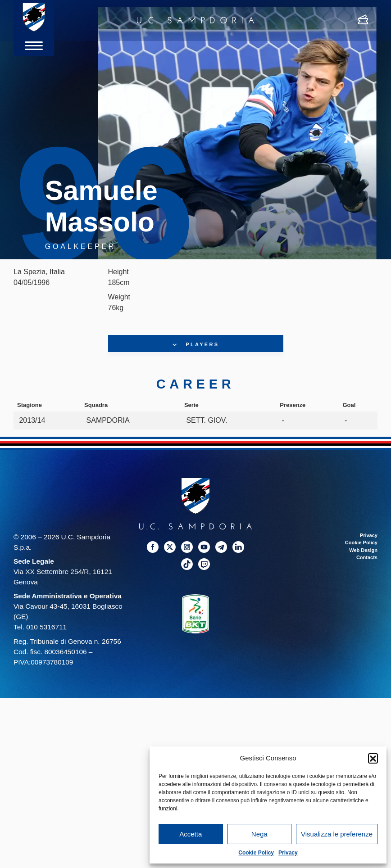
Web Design (363, 550)
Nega (259, 834)
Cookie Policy (256, 853)
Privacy (288, 853)
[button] (373, 758)
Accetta (191, 834)
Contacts (367, 557)
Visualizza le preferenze (337, 834)
